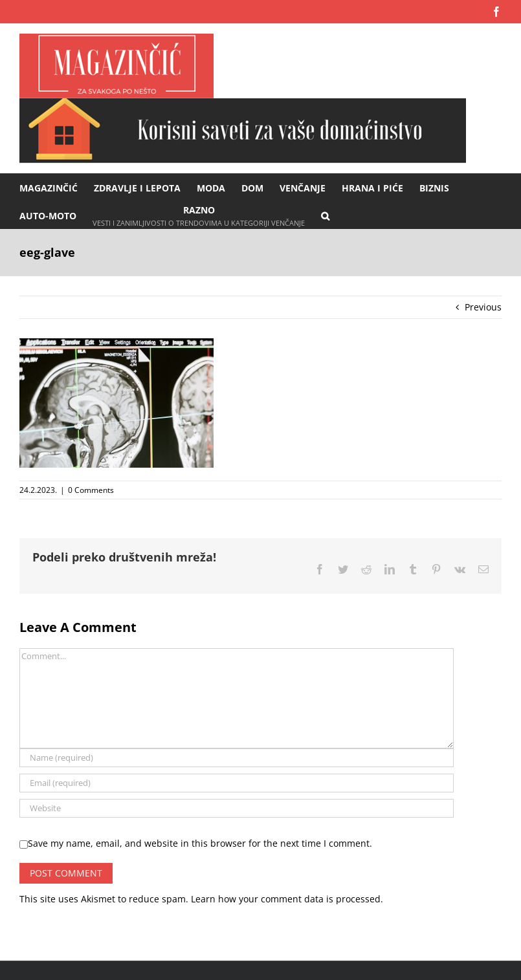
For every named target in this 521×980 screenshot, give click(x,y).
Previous (483, 307)
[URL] (237, 808)
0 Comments (91, 490)
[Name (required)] (237, 758)
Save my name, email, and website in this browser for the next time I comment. (200, 843)
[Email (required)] (237, 783)
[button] (325, 215)
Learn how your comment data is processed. (287, 899)
